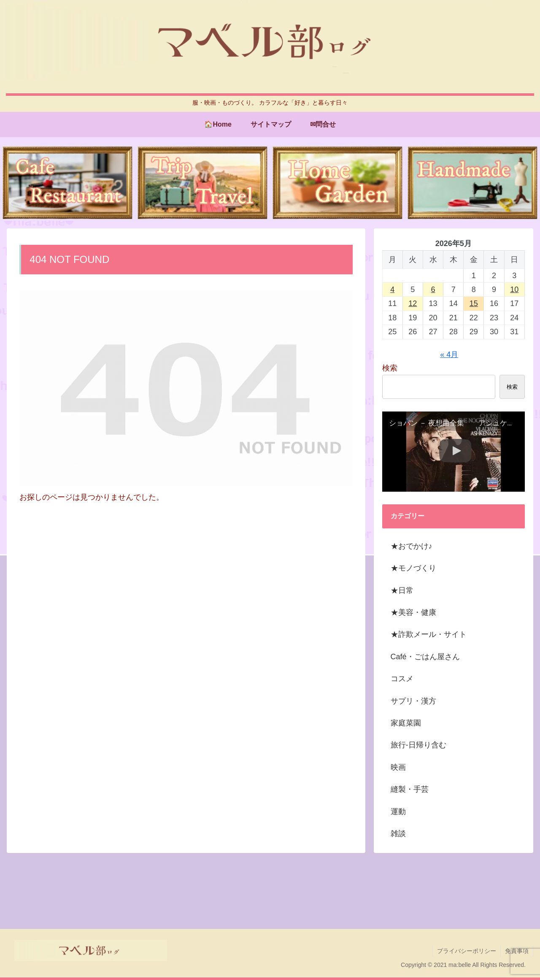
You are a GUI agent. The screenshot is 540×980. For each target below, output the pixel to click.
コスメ (402, 679)
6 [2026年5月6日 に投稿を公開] (433, 290)
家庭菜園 (406, 723)
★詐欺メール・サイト (429, 634)
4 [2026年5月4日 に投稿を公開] (392, 290)
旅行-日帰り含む (418, 745)
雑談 (398, 834)
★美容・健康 (413, 612)
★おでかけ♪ (412, 546)
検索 (390, 368)
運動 (398, 812)
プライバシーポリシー (467, 951)
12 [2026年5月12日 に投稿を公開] (413, 303)
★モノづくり (413, 568)
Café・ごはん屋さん (425, 657)
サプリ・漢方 (413, 701)
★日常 (402, 590)
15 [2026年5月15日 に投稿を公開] (474, 303)
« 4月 (449, 355)
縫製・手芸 (410, 789)
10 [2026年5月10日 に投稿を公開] (514, 290)
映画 (398, 767)
